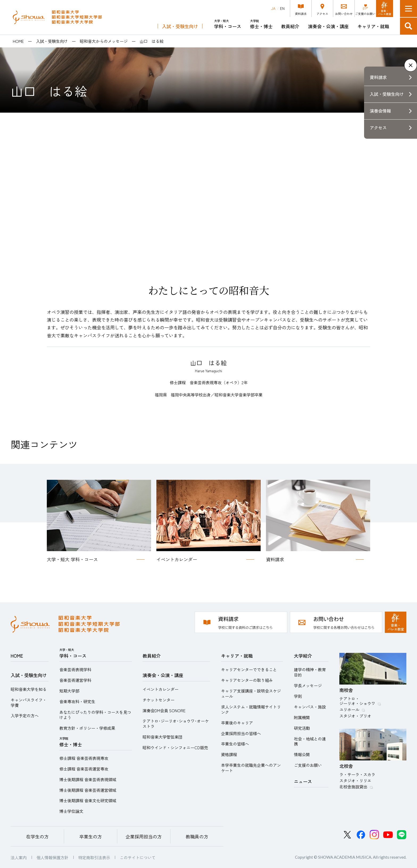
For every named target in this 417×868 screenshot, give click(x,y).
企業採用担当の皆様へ (241, 733)
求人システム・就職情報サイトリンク (251, 709)
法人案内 (19, 857)
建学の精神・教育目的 (310, 672)
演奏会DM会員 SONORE (164, 710)
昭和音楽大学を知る (29, 689)
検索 (408, 26)
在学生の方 (37, 836)
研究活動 (302, 728)
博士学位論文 (71, 811)
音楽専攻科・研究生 (77, 701)
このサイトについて (138, 857)
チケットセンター (159, 700)
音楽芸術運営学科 (75, 680)
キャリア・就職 (373, 26)
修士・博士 (261, 24)
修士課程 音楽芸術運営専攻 (84, 769)
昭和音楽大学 (57, 17)
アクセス (378, 128)
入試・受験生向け (180, 26)
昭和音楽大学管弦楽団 (162, 737)
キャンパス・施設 (310, 707)
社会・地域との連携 (310, 741)
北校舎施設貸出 (353, 787)
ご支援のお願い (308, 765)
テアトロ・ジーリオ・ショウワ (357, 701)
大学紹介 (303, 656)
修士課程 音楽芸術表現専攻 (84, 758)
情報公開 (302, 754)
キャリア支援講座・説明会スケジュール (251, 693)
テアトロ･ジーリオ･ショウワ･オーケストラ (176, 723)
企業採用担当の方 (144, 836)
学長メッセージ (308, 685)
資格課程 (229, 754)
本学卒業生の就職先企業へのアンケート (251, 768)
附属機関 (302, 717)
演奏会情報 (380, 111)
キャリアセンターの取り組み (247, 680)
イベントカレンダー (160, 689)
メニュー (408, 9)
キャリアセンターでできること (249, 669)
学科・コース (228, 24)
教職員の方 (197, 836)
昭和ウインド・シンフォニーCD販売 (175, 747)
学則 (298, 696)
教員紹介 (290, 26)
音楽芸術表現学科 (75, 669)
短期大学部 (69, 691)
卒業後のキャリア (237, 723)
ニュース (303, 781)
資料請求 (378, 77)
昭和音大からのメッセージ (104, 41)
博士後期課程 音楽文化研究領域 (88, 800)
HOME (18, 41)
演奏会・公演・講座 (328, 26)
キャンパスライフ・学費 (29, 702)
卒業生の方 (91, 836)
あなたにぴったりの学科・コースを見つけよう (95, 715)
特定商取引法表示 (94, 857)
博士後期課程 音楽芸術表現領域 (88, 779)
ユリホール (349, 709)
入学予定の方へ (25, 715)
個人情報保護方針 (52, 857)
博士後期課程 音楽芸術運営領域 (88, 790)
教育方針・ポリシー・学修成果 (87, 728)
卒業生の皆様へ (235, 744)
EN (282, 8)
